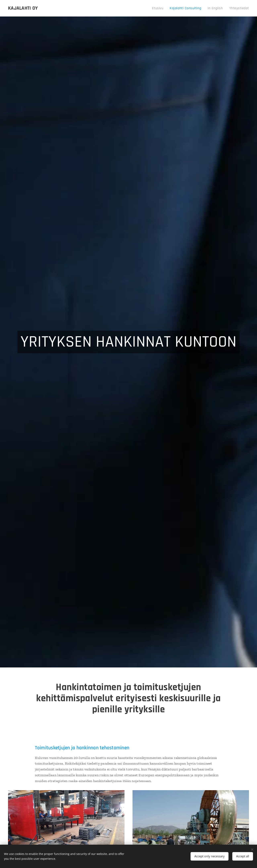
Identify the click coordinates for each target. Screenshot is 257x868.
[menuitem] (165, 8)
